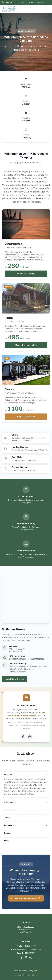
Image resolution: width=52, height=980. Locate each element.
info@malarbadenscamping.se (32, 2)
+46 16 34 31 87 (9, 2)
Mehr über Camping (26, 274)
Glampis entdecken (26, 417)
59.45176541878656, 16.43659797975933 (27, 659)
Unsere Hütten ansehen (26, 345)
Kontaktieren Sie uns (14, 679)
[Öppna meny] (48, 9)
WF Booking (26, 975)
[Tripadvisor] (31, 958)
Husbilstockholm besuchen (26, 898)
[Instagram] (30, 737)
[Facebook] (23, 737)
